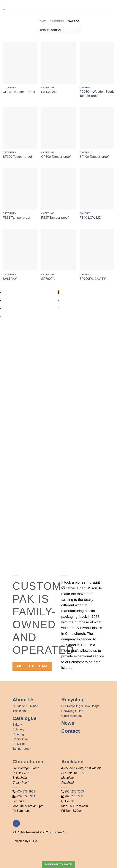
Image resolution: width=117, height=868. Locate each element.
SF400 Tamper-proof (94, 157)
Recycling (19, 744)
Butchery (18, 729)
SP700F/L (48, 279)
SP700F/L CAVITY (93, 279)
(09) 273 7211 (75, 796)
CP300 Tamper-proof (56, 157)
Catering (18, 734)
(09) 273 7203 (75, 791)
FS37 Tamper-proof (55, 218)
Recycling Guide (72, 711)
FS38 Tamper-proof (16, 218)
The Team (19, 711)
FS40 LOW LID (90, 218)
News (68, 723)
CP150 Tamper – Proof (19, 92)
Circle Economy (72, 716)
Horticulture (20, 739)
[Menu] (6, 7)
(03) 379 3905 (26, 791)
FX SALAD (49, 92)
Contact (71, 731)
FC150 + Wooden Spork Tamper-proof (97, 94)
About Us (23, 700)
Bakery (17, 724)
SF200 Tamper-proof (17, 157)
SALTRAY (10, 279)
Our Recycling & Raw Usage (80, 706)
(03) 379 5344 (26, 796)
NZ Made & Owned (25, 706)
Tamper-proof (21, 749)
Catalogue (24, 718)
